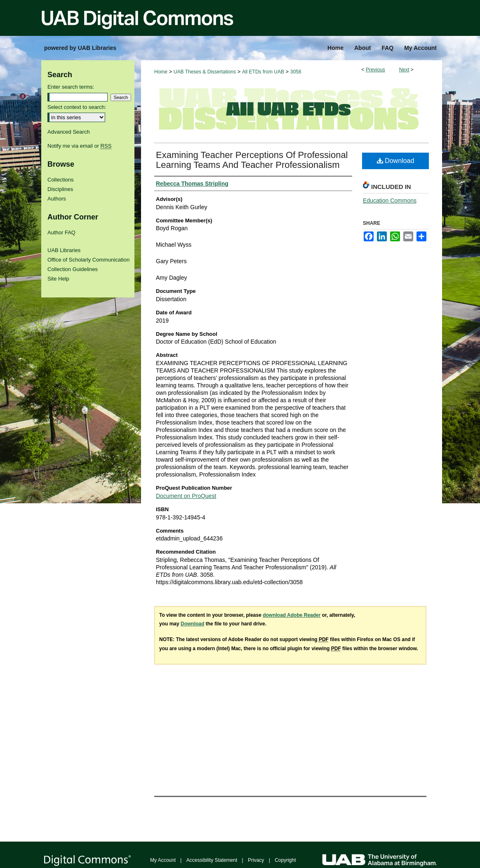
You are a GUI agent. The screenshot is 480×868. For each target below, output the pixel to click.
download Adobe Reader (292, 615)
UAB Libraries (64, 250)
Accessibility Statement (212, 860)
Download (396, 161)
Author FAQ (61, 232)
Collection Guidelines (73, 269)
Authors (57, 199)
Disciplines (60, 189)
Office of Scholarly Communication (88, 260)
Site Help (58, 279)
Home (161, 72)
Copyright (285, 860)
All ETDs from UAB (263, 72)
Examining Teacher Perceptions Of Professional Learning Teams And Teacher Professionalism (252, 160)
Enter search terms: (71, 87)
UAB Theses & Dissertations (205, 72)
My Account (163, 860)
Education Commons (390, 200)
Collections (61, 180)
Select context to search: (77, 107)
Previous (375, 70)
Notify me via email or (79, 146)
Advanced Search (69, 132)
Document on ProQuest (186, 496)
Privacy (256, 860)
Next (404, 70)
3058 (296, 72)
